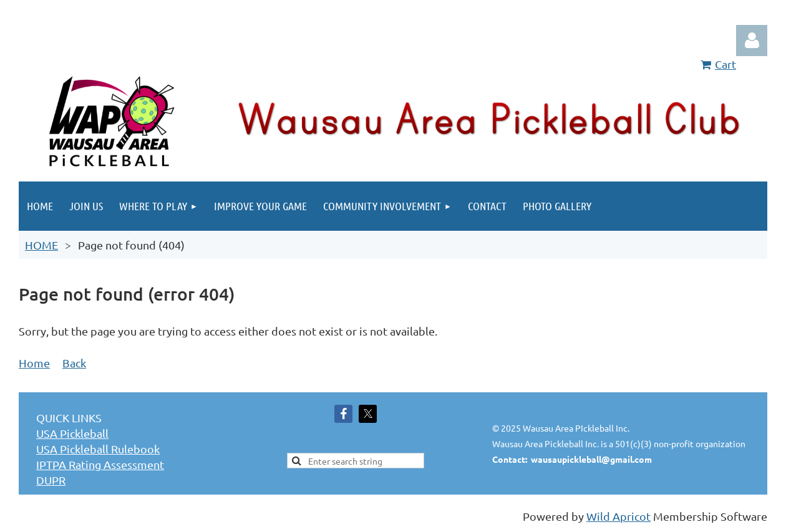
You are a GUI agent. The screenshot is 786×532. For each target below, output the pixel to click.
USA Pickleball (72, 433)
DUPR (51, 480)
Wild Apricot (619, 516)
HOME (41, 245)
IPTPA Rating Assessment (100, 464)
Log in (752, 41)
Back (74, 363)
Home (34, 363)
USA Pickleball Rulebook (98, 449)
